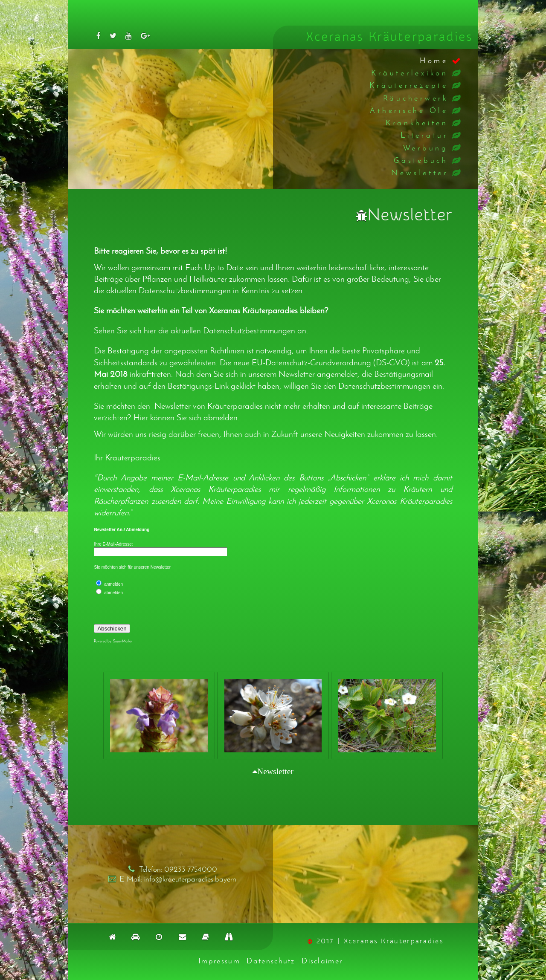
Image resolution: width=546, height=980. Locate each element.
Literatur (424, 135)
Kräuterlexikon (410, 73)
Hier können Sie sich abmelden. (186, 417)
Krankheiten (417, 123)
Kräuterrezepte (409, 85)
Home (434, 60)
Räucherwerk (416, 98)
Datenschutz (271, 961)
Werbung (426, 148)
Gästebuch (421, 160)
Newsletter (420, 172)
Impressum (219, 961)
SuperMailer (123, 641)
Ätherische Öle (409, 110)
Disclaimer (322, 961)
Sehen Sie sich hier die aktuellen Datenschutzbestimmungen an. (201, 330)
